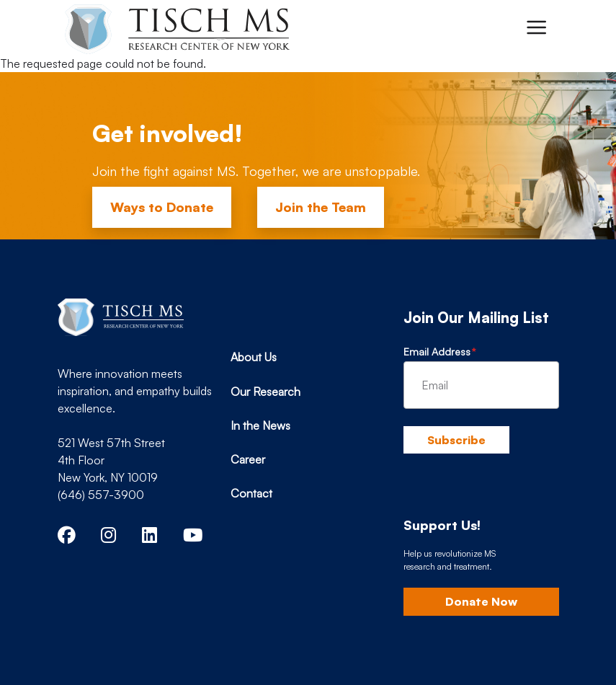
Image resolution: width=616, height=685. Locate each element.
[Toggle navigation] (536, 27)
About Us (254, 357)
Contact (251, 493)
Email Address (437, 352)
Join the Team (321, 207)
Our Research (265, 392)
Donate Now (481, 601)
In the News (260, 425)
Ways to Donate (162, 207)
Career (248, 459)
